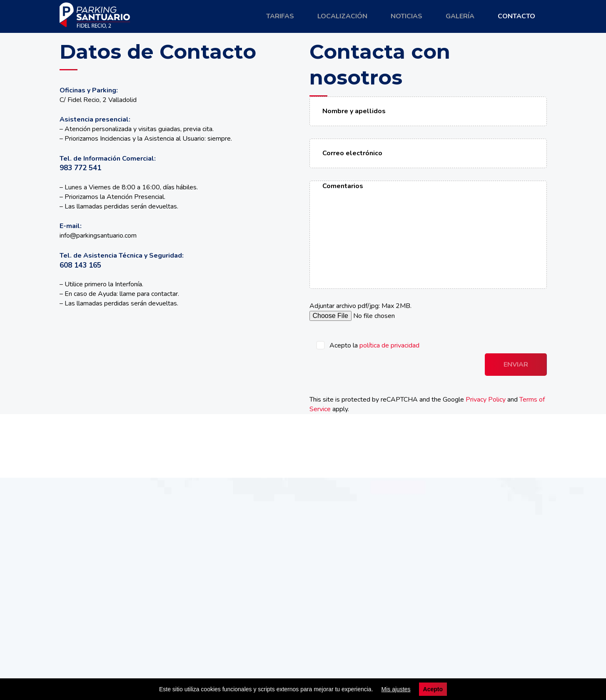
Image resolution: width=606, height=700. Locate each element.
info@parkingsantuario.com (98, 236)
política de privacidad (389, 345)
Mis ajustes (396, 689)
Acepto (433, 689)
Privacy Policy (486, 400)
